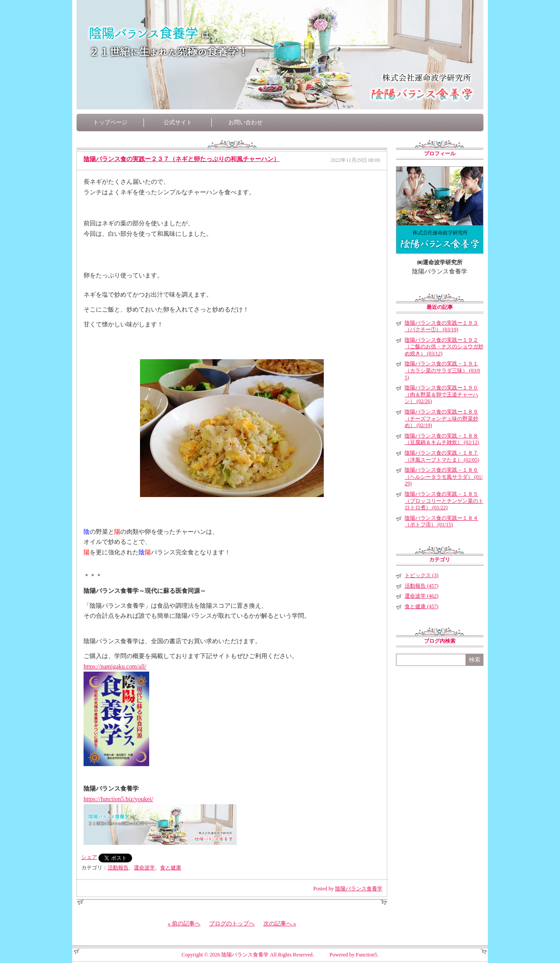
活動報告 (118, 868)
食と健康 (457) (422, 606)
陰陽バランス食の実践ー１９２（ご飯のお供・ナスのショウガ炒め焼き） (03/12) (444, 347)
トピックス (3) (422, 575)
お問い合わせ (245, 122)
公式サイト (178, 122)
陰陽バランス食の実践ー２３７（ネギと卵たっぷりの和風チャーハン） (182, 159)
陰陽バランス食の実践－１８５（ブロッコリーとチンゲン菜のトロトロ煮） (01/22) (444, 501)
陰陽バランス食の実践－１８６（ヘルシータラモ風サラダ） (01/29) (444, 477)
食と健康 (171, 868)
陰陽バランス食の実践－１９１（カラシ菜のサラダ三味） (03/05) (442, 370)
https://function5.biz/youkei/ (118, 799)
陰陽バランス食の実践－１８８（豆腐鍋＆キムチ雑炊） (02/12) (442, 439)
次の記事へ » (280, 923)
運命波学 (144, 868)
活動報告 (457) (422, 586)
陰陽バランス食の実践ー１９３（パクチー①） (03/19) (441, 326)
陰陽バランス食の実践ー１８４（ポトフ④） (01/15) (441, 522)
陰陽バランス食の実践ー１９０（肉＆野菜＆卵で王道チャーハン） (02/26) (441, 394)
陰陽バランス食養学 (359, 889)
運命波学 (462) (422, 596)
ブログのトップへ (232, 923)
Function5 (366, 955)
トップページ (110, 122)
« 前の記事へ (184, 923)
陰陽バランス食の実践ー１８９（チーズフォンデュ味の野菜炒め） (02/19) (441, 418)
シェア (89, 857)
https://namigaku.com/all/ (115, 667)
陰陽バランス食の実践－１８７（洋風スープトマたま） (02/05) (442, 456)
